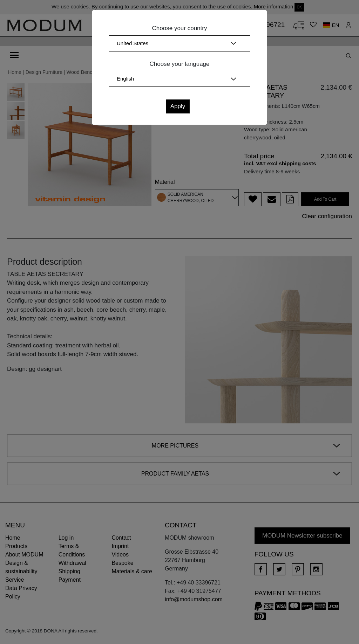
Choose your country (180, 28)
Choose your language (179, 64)
